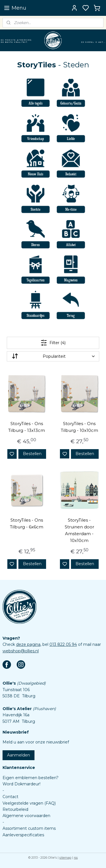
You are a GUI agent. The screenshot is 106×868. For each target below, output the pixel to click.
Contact (10, 797)
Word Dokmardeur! (21, 784)
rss (76, 858)
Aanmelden (19, 755)
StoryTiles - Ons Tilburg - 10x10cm (79, 427)
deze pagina (28, 644)
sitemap (65, 858)
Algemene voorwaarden (26, 816)
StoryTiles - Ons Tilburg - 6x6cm (27, 523)
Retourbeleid (15, 809)
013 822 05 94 (63, 644)
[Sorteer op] (53, 356)
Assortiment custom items (29, 828)
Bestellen (32, 454)
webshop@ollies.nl (21, 651)
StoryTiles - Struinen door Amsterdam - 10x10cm (79, 530)
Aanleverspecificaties (23, 835)
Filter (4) (53, 343)
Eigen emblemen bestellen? (31, 778)
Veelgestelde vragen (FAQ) (29, 803)
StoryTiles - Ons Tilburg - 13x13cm (27, 427)
